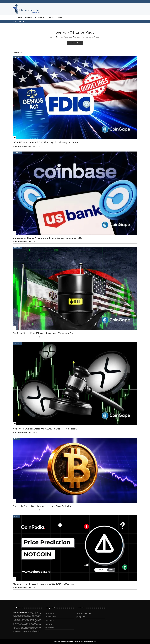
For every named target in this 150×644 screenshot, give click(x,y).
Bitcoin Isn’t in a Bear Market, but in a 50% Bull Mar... (43, 506)
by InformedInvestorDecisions (22, 146)
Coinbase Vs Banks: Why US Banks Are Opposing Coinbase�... (48, 238)
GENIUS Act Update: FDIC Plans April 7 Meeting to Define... (46, 143)
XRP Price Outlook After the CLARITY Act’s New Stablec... (45, 429)
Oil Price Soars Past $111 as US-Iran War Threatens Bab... (44, 333)
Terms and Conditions (84, 613)
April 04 (35, 146)
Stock (16, 439)
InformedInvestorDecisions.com (21, 613)
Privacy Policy (81, 617)
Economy (48, 613)
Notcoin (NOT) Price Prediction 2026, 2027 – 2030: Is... (43, 584)
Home (15, 22)
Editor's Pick (49, 617)
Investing (48, 620)
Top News (17, 57)
